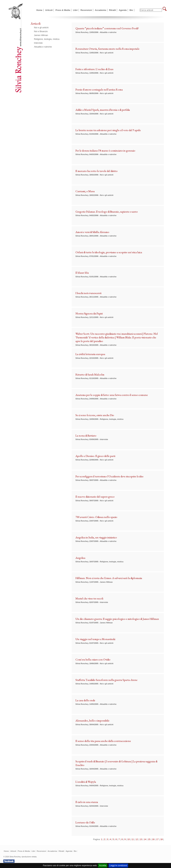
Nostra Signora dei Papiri (89, 313)
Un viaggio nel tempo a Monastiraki (95, 639)
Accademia (101, 10)
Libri (75, 10)
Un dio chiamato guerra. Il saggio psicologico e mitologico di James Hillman (117, 619)
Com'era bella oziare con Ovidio (93, 659)
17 (157, 839)
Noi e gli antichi (41, 28)
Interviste (38, 43)
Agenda (123, 10)
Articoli (49, 10)
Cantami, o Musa (85, 191)
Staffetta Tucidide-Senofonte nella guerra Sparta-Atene (106, 680)
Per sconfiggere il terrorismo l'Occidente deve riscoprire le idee (109, 476)
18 (161, 839)
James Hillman (41, 35)
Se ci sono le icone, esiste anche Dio (95, 415)
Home (39, 10)
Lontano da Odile (85, 822)
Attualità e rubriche (43, 47)
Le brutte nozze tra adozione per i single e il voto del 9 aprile (108, 130)
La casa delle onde (85, 700)
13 (141, 839)
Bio (131, 10)
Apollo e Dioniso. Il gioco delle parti (95, 456)
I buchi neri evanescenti (88, 293)
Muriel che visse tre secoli (89, 598)
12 (137, 839)
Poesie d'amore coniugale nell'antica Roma (99, 89)
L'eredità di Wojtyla (86, 782)
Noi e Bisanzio (41, 31)
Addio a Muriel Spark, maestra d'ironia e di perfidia (103, 110)
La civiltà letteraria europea (90, 354)
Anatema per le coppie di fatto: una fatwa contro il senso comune (112, 395)
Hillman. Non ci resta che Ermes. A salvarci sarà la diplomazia (109, 578)
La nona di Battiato (86, 436)
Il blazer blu (82, 273)
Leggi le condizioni (118, 865)
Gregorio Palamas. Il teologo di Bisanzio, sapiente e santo (107, 212)
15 (149, 839)
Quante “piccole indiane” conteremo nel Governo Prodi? (107, 28)
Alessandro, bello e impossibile (92, 720)
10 (129, 839)
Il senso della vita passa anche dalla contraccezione (103, 741)
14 (145, 839)
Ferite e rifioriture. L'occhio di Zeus (94, 69)
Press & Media (63, 10)
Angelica (80, 558)
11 (133, 839)
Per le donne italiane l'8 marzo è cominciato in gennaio (105, 151)
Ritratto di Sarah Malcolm (90, 374)
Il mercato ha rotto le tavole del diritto (97, 171)
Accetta (103, 865)
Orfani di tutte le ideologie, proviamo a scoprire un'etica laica (109, 252)
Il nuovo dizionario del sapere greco (95, 497)
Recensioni (86, 10)
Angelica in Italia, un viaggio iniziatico (96, 537)
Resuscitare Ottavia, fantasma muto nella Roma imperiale (107, 49)
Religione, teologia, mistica (47, 39)
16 (153, 839)
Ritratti (112, 10)
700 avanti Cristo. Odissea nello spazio (96, 517)
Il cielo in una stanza (87, 802)
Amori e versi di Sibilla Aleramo (92, 232)
